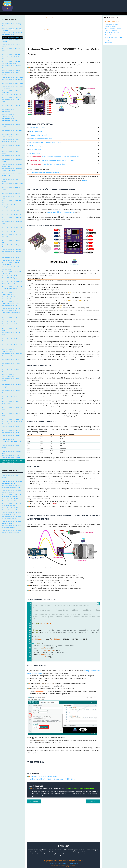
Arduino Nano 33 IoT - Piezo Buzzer (11, 152)
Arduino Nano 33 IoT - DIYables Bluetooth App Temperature (12, 531)
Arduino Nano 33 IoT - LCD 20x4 (12, 260)
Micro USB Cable (36, 131)
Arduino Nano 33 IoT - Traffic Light (11, 101)
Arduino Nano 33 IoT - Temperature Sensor (9, 293)
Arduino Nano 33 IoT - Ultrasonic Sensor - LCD (12, 174)
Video (107, 40)
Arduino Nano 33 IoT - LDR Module (13, 184)
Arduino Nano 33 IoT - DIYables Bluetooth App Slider (12, 522)
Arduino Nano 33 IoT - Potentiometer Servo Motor (10, 120)
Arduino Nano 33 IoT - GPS (10, 211)
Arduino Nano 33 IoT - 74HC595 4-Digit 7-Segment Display (12, 283)
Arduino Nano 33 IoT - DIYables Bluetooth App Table (12, 527)
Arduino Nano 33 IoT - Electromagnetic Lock (9, 350)
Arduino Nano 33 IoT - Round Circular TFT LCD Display (11, 277)
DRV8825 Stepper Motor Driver (41, 139)
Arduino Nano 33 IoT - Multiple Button (11, 67)
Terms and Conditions (58, 863)
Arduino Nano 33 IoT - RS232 (11, 430)
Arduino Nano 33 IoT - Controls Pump (12, 197)
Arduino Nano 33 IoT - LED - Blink (12, 84)
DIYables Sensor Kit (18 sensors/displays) (46, 173)
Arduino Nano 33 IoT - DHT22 (11, 308)
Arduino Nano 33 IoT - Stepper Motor (11, 452)
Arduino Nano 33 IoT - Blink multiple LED (11, 91)
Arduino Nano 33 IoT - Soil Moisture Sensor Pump (10, 140)
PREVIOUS (34, 801)
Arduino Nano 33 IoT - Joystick (12, 232)
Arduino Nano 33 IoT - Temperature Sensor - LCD (10, 298)
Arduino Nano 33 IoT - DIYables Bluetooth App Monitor (12, 504)
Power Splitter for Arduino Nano (48, 164)
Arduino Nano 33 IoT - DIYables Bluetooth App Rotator (12, 518)
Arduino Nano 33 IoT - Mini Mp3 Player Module (12, 423)
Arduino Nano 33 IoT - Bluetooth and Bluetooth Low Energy (12, 482)
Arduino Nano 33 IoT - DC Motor (12, 131)
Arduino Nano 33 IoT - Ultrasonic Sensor (12, 161)
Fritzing (49, 567)
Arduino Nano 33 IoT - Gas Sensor (10, 398)
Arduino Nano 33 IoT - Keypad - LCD (12, 253)
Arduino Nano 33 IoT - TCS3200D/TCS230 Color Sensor (12, 440)
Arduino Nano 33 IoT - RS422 (11, 435)
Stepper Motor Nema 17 (38, 135)
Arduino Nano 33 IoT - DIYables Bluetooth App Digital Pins (12, 495)
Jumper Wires (35, 153)
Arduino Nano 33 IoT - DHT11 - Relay (11, 329)
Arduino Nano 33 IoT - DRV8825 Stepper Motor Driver (12, 461)
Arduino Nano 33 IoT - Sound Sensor (11, 446)
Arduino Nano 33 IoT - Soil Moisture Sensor (10, 136)
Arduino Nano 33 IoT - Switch (11, 70)
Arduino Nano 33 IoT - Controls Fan (12, 201)
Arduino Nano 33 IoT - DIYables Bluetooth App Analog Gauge (12, 487)
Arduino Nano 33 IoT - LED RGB (12, 97)
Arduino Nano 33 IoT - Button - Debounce (12, 58)
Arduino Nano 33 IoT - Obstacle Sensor (12, 408)
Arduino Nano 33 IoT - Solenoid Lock (12, 346)
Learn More (109, 43)
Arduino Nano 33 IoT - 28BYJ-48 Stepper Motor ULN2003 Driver (12, 457)
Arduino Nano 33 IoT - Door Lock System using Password (12, 355)
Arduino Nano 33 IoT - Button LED (12, 80)
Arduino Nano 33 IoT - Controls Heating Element (12, 206)
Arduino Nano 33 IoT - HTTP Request (11, 476)
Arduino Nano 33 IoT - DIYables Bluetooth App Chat (12, 491)
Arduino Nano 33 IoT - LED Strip (12, 215)
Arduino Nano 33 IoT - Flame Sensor (11, 414)
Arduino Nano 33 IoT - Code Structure (11, 41)
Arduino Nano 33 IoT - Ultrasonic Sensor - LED (12, 165)
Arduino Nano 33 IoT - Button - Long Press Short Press (12, 62)
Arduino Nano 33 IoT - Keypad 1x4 (13, 249)
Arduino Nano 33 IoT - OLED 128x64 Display (11, 263)
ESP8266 (30, 18)
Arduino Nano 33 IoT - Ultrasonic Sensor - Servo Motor (12, 170)
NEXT (93, 801)
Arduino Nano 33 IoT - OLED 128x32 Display (11, 268)
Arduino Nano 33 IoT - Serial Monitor (11, 45)
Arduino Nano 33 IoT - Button (11, 54)
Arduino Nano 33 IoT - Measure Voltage (12, 386)
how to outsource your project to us (80, 789)
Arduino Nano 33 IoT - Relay (11, 194)
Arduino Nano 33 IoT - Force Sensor (11, 392)
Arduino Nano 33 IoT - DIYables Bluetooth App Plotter (12, 513)
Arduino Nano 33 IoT (37, 128)
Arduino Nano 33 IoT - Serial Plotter (11, 49)
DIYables (85, 181)
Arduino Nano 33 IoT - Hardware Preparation (12, 29)
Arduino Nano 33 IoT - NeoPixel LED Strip (12, 218)
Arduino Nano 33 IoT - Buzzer (11, 156)
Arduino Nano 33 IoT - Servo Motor (11, 146)
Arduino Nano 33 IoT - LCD (10, 258)
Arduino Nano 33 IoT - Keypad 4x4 (12, 246)
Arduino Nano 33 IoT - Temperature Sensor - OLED (10, 302)
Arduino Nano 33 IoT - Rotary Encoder (11, 126)
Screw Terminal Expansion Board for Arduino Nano (54, 157)
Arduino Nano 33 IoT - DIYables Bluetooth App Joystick (12, 500)
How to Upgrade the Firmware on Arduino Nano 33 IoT (12, 34)
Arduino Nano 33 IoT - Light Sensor (11, 180)
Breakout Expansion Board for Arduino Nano (52, 160)
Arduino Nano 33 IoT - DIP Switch (12, 77)
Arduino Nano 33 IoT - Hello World (13, 37)
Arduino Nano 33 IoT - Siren (11, 426)
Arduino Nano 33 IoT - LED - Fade (13, 95)
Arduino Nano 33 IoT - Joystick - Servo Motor (12, 235)
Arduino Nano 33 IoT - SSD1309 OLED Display (12, 272)
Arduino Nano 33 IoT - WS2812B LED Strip (12, 223)
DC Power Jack (35, 149)
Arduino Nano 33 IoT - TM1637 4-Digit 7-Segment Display (12, 287)
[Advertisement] (63, 825)
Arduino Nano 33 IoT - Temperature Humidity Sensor (11, 312)
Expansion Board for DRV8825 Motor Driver (45, 142)
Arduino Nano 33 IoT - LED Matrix (12, 106)
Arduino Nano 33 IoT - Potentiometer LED (9, 115)
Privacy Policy (73, 863)
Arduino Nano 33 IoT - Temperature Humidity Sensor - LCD (12, 324)
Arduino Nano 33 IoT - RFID (10, 360)
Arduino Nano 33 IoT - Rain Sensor (11, 380)
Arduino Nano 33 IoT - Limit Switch (11, 74)
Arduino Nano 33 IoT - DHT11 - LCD (13, 315)
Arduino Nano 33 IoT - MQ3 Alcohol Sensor (10, 402)
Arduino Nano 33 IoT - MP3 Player (12, 419)
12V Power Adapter (37, 146)
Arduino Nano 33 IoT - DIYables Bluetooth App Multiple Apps (12, 509)
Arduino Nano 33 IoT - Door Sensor (11, 340)
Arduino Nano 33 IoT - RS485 (11, 433)
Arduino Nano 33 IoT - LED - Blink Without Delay (12, 87)
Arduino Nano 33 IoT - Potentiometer (9, 111)
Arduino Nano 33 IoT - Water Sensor (11, 371)
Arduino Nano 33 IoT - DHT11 (11, 306)
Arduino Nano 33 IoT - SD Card (12, 228)
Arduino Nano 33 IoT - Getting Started (11, 25)
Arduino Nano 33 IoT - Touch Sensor (11, 365)
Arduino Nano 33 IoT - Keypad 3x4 (12, 241)
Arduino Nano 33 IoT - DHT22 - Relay (12, 334)
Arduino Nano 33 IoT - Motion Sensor (11, 189)
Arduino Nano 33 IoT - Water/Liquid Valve (9, 375)
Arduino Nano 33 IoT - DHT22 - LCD (12, 318)
